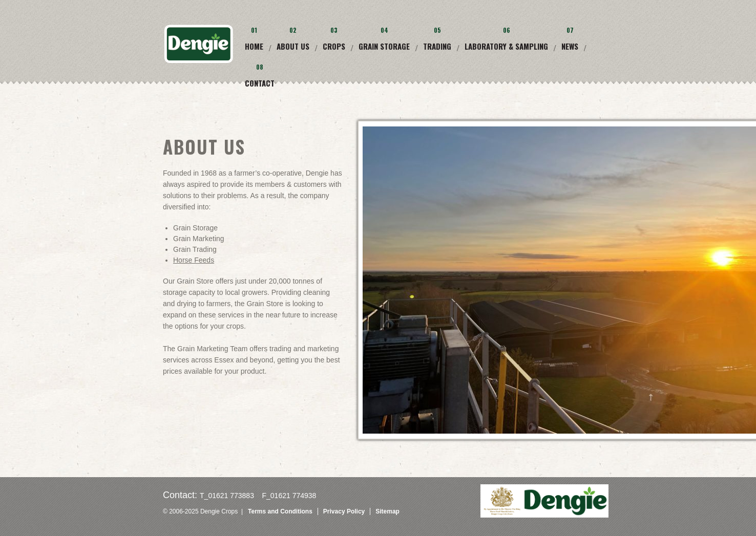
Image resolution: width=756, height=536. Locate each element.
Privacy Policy (344, 511)
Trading (437, 46)
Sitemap (387, 511)
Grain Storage (384, 46)
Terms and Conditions (280, 511)
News (570, 46)
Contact (260, 83)
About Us (293, 46)
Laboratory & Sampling (506, 46)
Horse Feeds (194, 260)
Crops (334, 46)
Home (254, 46)
